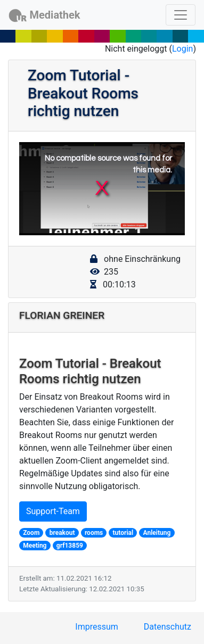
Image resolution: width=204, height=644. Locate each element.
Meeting (35, 546)
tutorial (123, 533)
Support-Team (53, 511)
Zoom (31, 533)
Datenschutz (168, 627)
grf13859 (70, 546)
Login (182, 49)
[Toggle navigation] (181, 15)
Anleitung (157, 533)
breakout (62, 533)
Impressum (97, 627)
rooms (94, 533)
